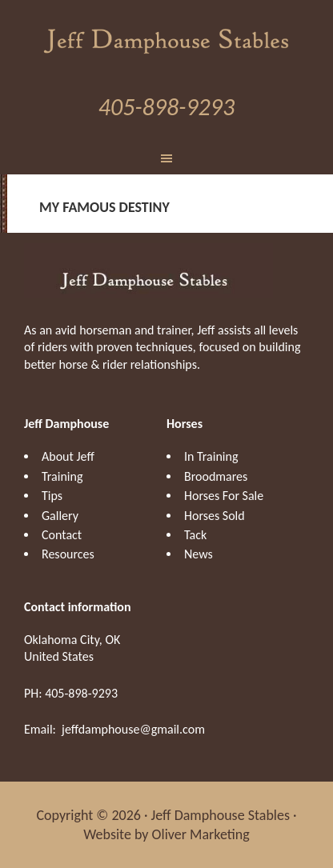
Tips (52, 496)
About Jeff (68, 456)
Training (62, 476)
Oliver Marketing (201, 834)
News (199, 554)
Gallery (60, 516)
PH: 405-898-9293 (71, 693)
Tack (195, 535)
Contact (62, 535)
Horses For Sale (224, 496)
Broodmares (216, 476)
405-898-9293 (166, 107)
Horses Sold (215, 516)
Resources (68, 554)
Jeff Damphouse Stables (167, 39)
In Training (211, 456)
